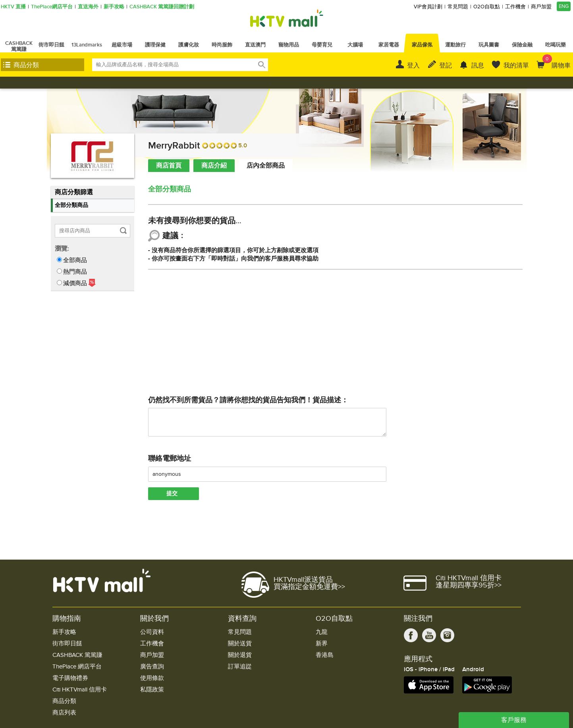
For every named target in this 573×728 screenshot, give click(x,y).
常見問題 (458, 7)
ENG (564, 6)
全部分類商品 (71, 205)
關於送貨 (240, 644)
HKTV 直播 (13, 7)
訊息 (478, 66)
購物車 (557, 62)
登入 (413, 66)
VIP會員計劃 (428, 7)
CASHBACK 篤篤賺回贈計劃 (162, 7)
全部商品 (75, 260)
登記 (446, 66)
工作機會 (515, 7)
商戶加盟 (541, 7)
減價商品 (75, 283)
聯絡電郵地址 (170, 459)
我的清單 (516, 66)
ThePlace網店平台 (52, 7)
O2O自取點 (487, 7)
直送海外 (88, 7)
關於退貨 (240, 655)
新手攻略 (114, 7)
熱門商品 (75, 272)
